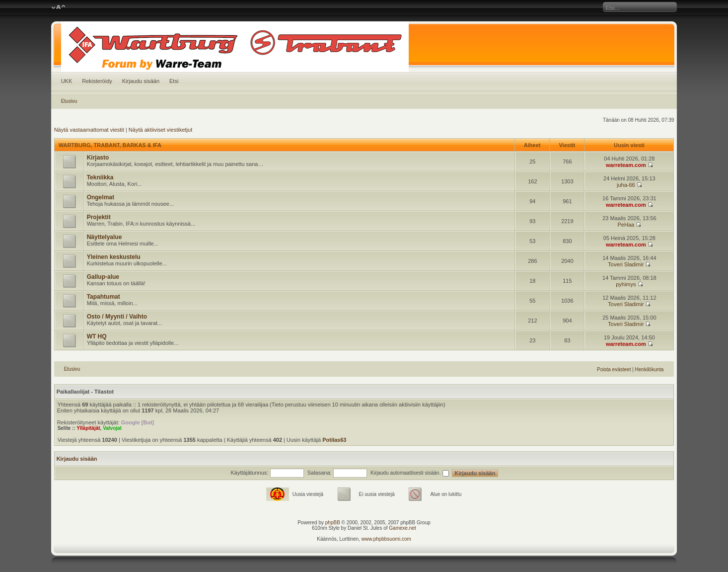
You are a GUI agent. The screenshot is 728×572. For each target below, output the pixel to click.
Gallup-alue (103, 277)
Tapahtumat (104, 297)
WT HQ (97, 336)
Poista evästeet (614, 369)
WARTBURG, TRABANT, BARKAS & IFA (110, 145)
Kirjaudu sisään (141, 81)
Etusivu (69, 101)
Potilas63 (334, 440)
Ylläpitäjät (88, 428)
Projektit (99, 217)
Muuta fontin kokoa (58, 7)
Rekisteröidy (97, 81)
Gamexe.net (402, 528)
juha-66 (626, 185)
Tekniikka (100, 177)
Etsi (174, 81)
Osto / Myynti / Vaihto (117, 317)
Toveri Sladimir (626, 264)
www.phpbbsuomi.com (386, 539)
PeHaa (626, 225)
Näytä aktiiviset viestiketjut (160, 130)
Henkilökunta (650, 369)
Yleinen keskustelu (114, 257)
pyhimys (626, 284)
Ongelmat (101, 197)
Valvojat (112, 428)
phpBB (333, 523)
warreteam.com (626, 165)
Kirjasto (98, 158)
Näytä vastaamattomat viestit (89, 130)
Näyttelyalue (105, 237)
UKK (67, 81)
